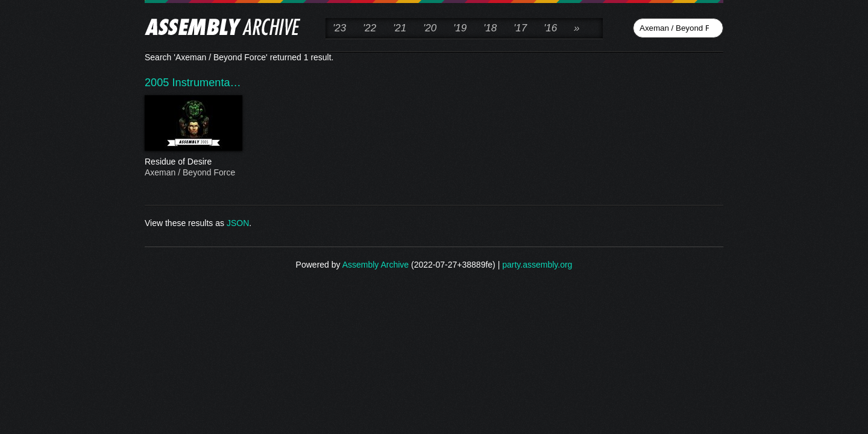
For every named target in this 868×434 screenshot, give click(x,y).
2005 (159, 83)
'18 (490, 28)
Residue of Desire (193, 162)
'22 (370, 28)
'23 (339, 28)
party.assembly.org (537, 265)
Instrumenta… (207, 83)
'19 (460, 28)
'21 (400, 28)
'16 (550, 28)
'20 (430, 28)
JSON (238, 223)
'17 (520, 28)
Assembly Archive (376, 265)
